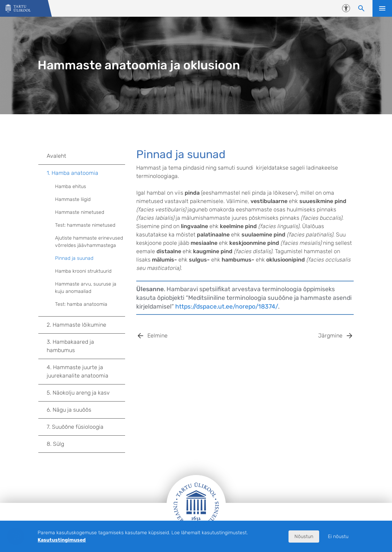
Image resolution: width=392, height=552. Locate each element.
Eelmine (157, 336)
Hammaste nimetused (80, 212)
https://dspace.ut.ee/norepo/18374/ (227, 306)
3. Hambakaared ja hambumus (86, 346)
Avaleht (56, 156)
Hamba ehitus (71, 186)
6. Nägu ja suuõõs (86, 410)
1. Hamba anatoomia (86, 173)
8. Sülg (86, 444)
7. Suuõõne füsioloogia (86, 427)
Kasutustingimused (62, 540)
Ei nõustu (338, 537)
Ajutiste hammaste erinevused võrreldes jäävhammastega (89, 242)
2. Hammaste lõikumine (86, 325)
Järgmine (330, 336)
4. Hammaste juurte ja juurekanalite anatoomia (86, 371)
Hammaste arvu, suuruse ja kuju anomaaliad (86, 288)
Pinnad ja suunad (74, 258)
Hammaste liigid (73, 199)
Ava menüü (382, 8)
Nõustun (304, 537)
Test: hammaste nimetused (85, 225)
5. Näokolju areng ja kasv (86, 393)
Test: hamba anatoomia (81, 304)
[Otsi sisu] (361, 8)
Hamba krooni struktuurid (83, 271)
